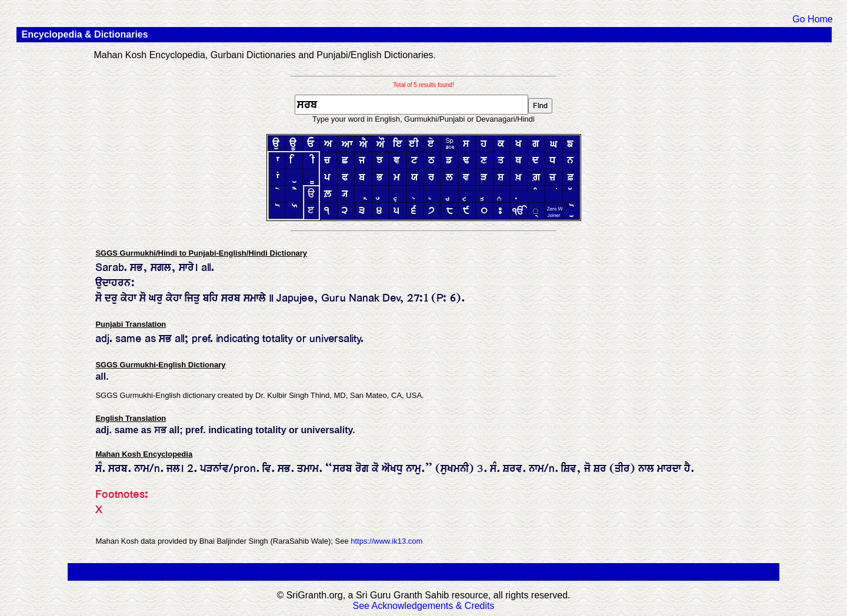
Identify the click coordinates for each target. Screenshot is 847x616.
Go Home (812, 19)
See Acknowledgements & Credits (423, 606)
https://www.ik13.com (386, 541)
